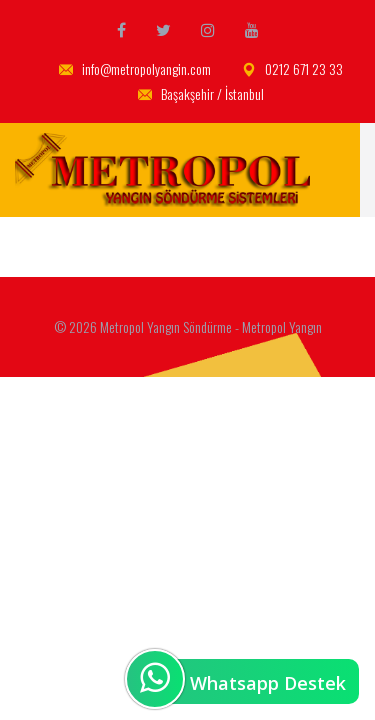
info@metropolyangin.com (135, 69)
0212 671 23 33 (292, 69)
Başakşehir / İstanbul (201, 94)
